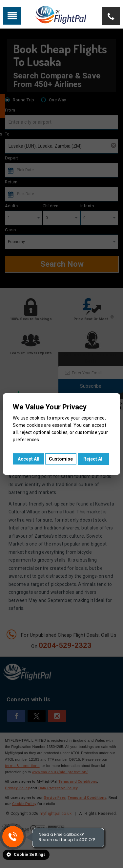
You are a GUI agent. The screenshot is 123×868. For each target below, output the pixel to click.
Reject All (93, 459)
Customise (61, 459)
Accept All (29, 459)
